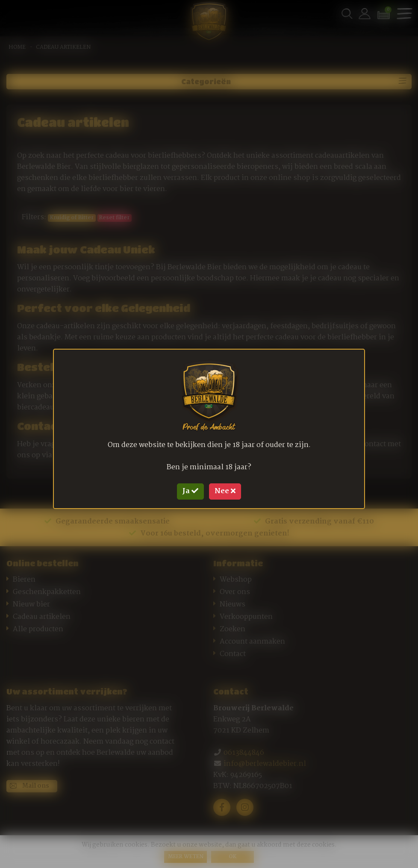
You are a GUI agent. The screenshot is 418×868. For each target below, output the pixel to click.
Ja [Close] (190, 491)
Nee (225, 491)
